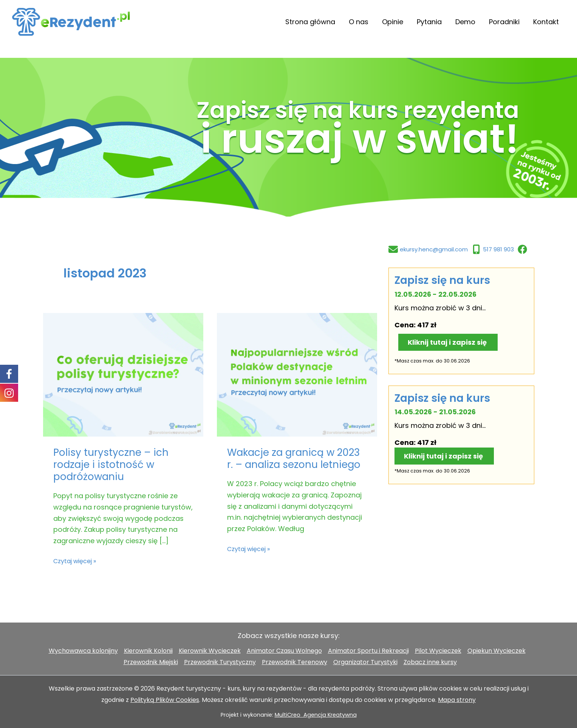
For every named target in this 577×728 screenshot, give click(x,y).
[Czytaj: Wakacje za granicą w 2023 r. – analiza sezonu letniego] (297, 374)
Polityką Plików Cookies (165, 700)
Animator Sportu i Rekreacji (368, 651)
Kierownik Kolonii (148, 651)
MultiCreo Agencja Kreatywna (316, 715)
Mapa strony (457, 700)
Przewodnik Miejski (151, 662)
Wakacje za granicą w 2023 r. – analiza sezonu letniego (294, 458)
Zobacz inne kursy (430, 662)
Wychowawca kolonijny (83, 651)
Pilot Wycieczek (438, 651)
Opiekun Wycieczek (497, 651)
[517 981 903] (493, 249)
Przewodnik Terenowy (295, 662)
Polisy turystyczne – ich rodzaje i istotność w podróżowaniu (111, 465)
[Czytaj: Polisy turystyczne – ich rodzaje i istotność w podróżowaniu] (123, 374)
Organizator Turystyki (365, 662)
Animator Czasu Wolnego (284, 651)
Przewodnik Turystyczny (220, 662)
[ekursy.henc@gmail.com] (428, 249)
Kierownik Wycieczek (210, 651)
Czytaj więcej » (75, 561)
